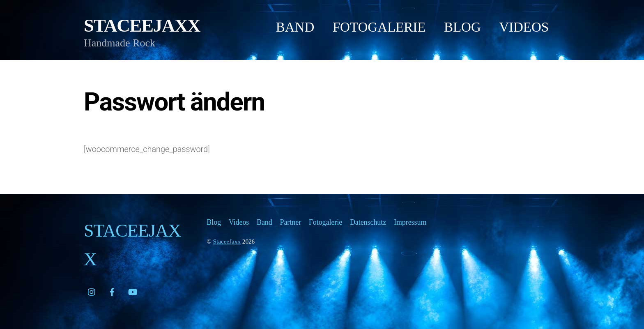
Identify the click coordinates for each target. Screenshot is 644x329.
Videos (524, 27)
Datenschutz (368, 222)
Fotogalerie (379, 27)
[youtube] (133, 290)
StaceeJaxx (227, 241)
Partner (290, 222)
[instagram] (92, 290)
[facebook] (112, 290)
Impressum (410, 222)
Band (295, 27)
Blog (462, 27)
